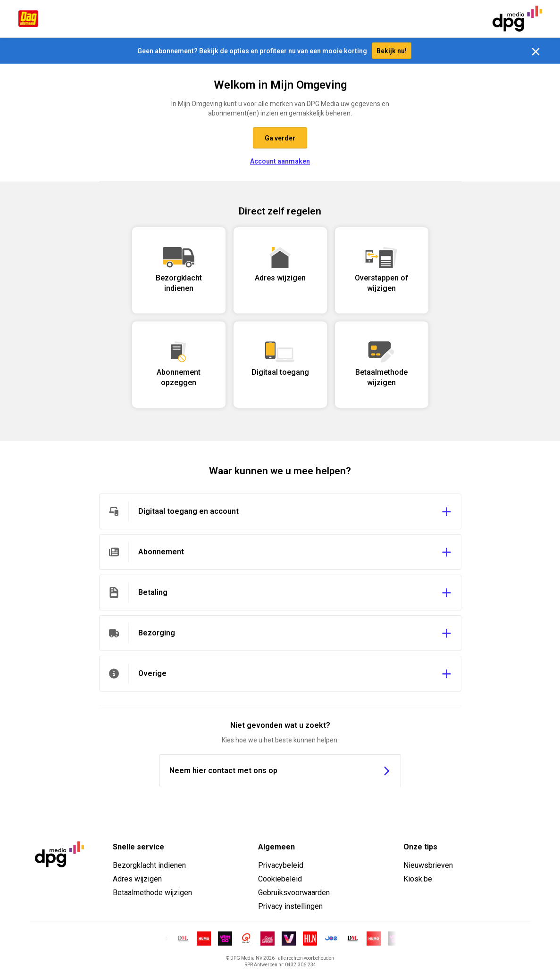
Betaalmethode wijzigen (152, 893)
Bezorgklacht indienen (149, 865)
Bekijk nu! (392, 51)
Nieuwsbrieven (428, 865)
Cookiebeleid (280, 879)
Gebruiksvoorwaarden (294, 893)
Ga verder (280, 138)
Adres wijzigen (137, 879)
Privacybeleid (281, 865)
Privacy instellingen (290, 906)
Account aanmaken (280, 161)
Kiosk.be (418, 879)
